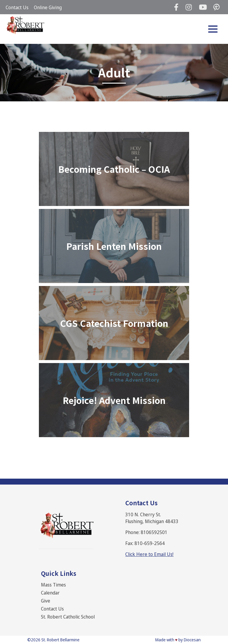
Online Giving (48, 7)
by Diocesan (190, 640)
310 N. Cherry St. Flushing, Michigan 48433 (152, 518)
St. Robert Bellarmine (60, 640)
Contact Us (17, 7)
